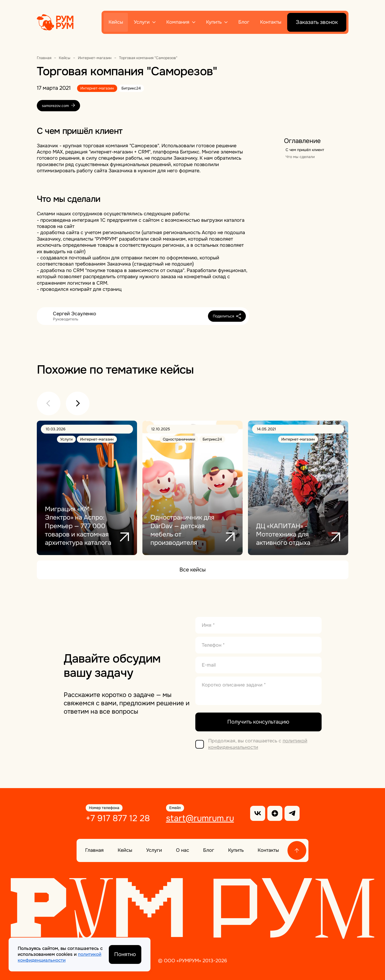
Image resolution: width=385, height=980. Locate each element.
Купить (214, 22)
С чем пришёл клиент (305, 150)
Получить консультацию (258, 722)
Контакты (271, 22)
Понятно (125, 954)
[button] (49, 403)
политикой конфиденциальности (258, 744)
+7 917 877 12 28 (118, 818)
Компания (178, 22)
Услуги (142, 22)
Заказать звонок (317, 22)
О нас (183, 850)
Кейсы (116, 22)
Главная (94, 850)
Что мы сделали (300, 157)
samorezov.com (59, 106)
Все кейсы (193, 570)
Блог (244, 22)
